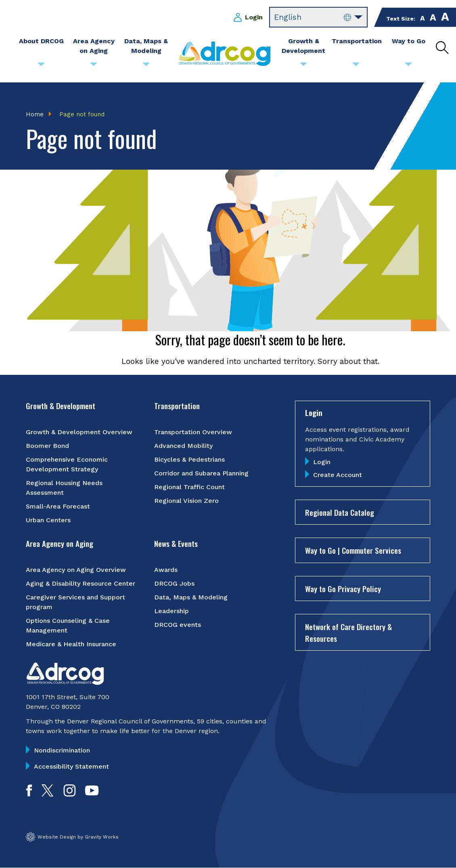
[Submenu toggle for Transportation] (356, 66)
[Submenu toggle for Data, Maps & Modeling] (146, 66)
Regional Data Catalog (340, 512)
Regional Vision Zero (186, 501)
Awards (166, 570)
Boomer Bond (47, 446)
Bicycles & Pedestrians (189, 459)
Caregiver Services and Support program (75, 602)
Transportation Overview (193, 432)
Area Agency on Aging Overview (76, 570)
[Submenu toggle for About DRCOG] (41, 66)
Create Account (338, 475)
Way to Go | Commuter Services (353, 550)
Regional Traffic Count (189, 487)
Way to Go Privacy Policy (343, 588)
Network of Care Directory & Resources (348, 632)
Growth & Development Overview (79, 432)
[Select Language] (318, 17)
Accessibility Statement (71, 766)
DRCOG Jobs (174, 583)
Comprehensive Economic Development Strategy (67, 464)
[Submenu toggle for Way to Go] (408, 66)
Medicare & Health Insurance (71, 644)
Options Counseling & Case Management (68, 625)
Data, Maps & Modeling (191, 597)
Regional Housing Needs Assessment (64, 488)
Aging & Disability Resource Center (81, 583)
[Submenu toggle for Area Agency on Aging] (94, 66)
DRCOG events (178, 625)
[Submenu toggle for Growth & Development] (303, 66)
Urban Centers (48, 520)
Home (35, 114)
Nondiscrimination (62, 750)
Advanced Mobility (183, 446)
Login (254, 17)
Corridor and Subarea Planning (201, 473)
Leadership (172, 611)
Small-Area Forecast (58, 506)
